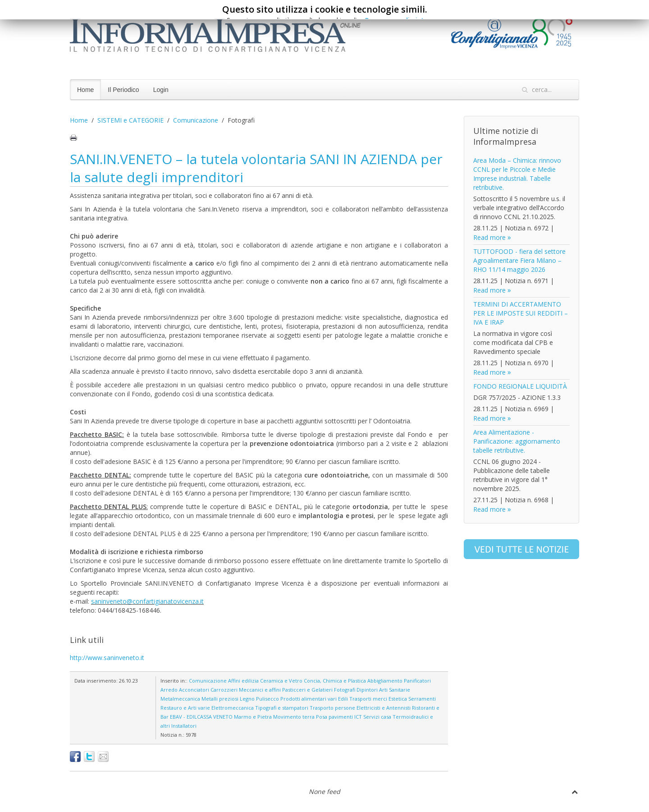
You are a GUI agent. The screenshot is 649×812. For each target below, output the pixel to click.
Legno (247, 699)
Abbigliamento (385, 681)
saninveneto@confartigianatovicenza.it (147, 601)
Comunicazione (196, 120)
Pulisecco (267, 699)
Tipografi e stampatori (282, 708)
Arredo (169, 690)
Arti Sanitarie (395, 690)
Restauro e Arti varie (185, 708)
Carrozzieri (224, 690)
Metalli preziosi (220, 699)
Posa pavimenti (334, 717)
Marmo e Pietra (253, 717)
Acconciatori (194, 690)
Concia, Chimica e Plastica (335, 681)
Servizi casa (377, 717)
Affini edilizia (243, 681)
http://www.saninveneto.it (107, 658)
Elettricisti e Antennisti (384, 708)
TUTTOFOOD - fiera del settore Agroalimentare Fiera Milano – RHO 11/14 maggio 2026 (519, 260)
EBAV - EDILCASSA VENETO (201, 717)
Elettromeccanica (233, 708)
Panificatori (417, 681)
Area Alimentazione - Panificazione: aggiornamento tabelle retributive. (517, 441)
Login (161, 90)
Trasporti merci (368, 699)
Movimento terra (294, 717)
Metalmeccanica (180, 699)
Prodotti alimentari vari (309, 699)
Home (85, 90)
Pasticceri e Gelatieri (307, 690)
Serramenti (422, 699)
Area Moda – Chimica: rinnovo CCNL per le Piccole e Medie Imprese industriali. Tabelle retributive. (517, 174)
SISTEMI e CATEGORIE (130, 120)
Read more (489, 237)
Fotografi (345, 690)
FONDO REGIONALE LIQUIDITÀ (520, 386)
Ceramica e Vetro (281, 681)
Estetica (398, 699)
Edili (343, 699)
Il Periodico (123, 90)
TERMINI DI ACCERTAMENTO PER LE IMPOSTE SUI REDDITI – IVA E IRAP (521, 313)
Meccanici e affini (260, 690)
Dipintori (367, 690)
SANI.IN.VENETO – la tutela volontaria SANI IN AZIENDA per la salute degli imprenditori (256, 168)
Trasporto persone (332, 708)
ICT (358, 717)
